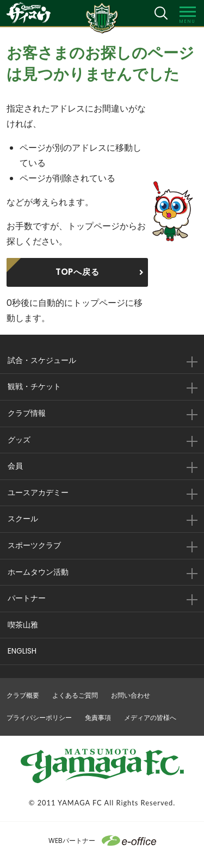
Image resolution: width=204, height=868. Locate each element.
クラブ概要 (23, 695)
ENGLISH (22, 651)
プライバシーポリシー (39, 718)
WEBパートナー (102, 841)
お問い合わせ (131, 695)
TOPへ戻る (78, 272)
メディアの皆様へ (150, 718)
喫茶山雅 (23, 625)
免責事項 (98, 718)
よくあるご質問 (75, 695)
